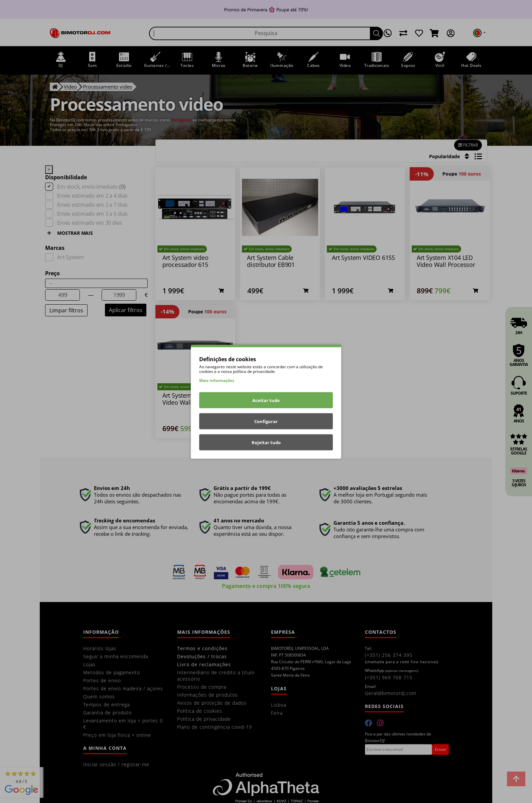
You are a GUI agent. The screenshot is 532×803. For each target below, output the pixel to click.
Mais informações (217, 380)
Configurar (266, 421)
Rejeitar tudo (266, 442)
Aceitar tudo (266, 400)
